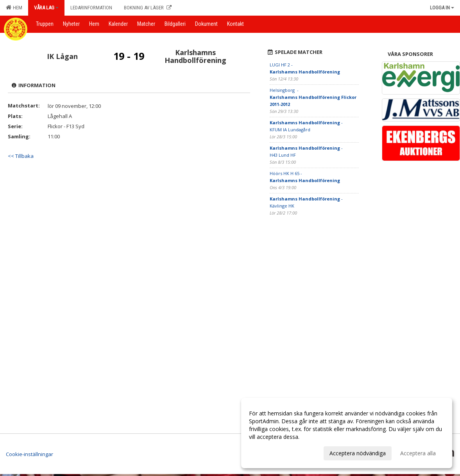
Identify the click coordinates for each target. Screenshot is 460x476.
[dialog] (347, 433)
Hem (14, 7)
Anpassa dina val (270, 452)
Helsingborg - (314, 97)
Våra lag (46, 8)
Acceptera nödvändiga (358, 453)
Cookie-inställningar (30, 454)
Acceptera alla (418, 453)
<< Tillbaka (21, 156)
